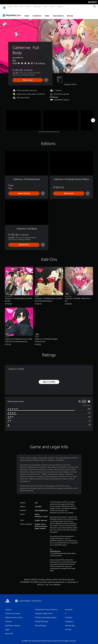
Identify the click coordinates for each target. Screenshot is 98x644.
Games (10, 7)
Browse (70, 13)
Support (59, 7)
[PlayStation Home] (4, 7)
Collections (37, 13)
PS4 (21, 7)
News (46, 7)
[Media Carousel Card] (23, 118)
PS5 (16, 7)
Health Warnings (55, 549)
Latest (27, 13)
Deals (47, 13)
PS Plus (28, 7)
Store (52, 7)
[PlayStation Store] (12, 13)
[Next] (93, 118)
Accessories (37, 7)
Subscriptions (58, 13)
